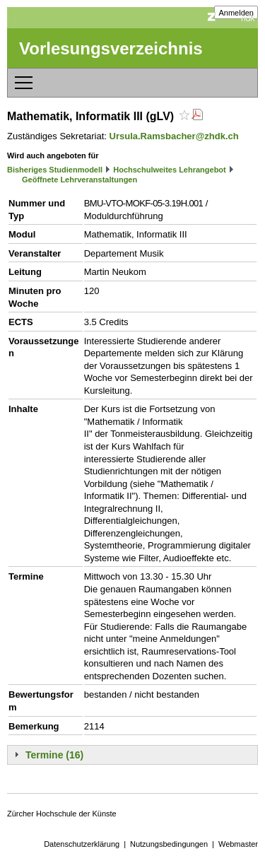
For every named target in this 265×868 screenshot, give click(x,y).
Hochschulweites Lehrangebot (170, 170)
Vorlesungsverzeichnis (111, 48)
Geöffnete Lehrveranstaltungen (79, 180)
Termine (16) (54, 755)
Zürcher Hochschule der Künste (62, 814)
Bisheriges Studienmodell (55, 170)
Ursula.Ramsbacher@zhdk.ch (174, 136)
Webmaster (238, 844)
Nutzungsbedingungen (169, 844)
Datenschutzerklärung (82, 844)
